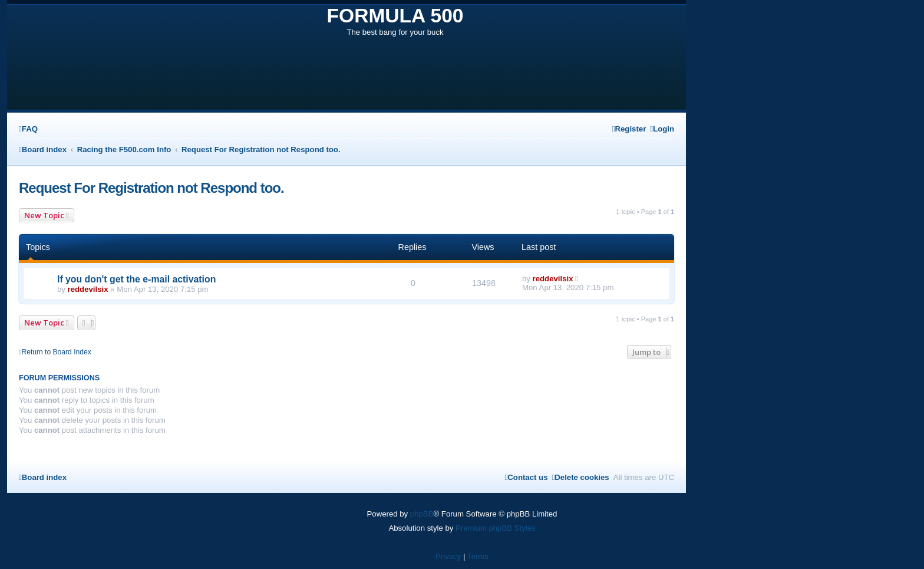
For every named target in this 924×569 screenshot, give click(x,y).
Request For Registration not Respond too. (151, 188)
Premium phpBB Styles (496, 528)
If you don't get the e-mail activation (136, 279)
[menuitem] (28, 129)
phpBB (422, 514)
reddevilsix (88, 289)
